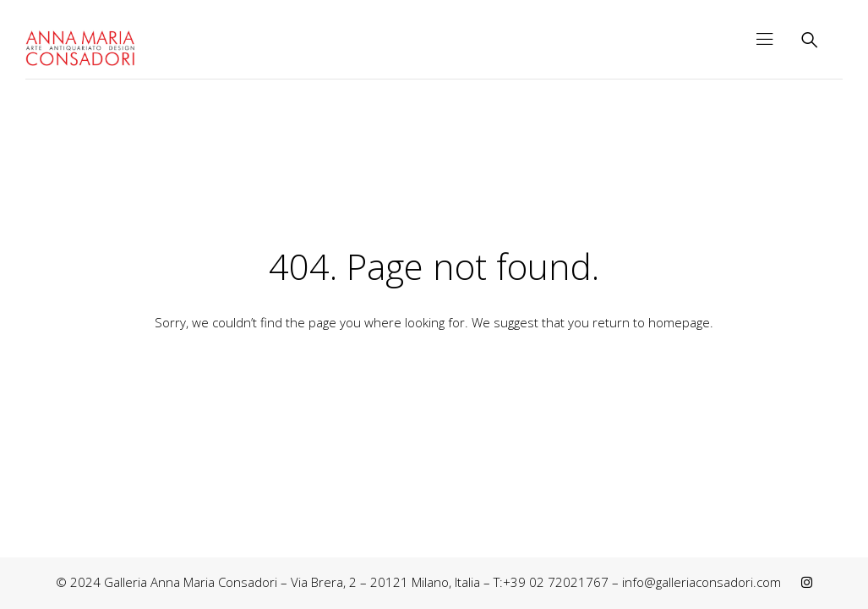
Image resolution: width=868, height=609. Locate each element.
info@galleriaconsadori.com (701, 582)
